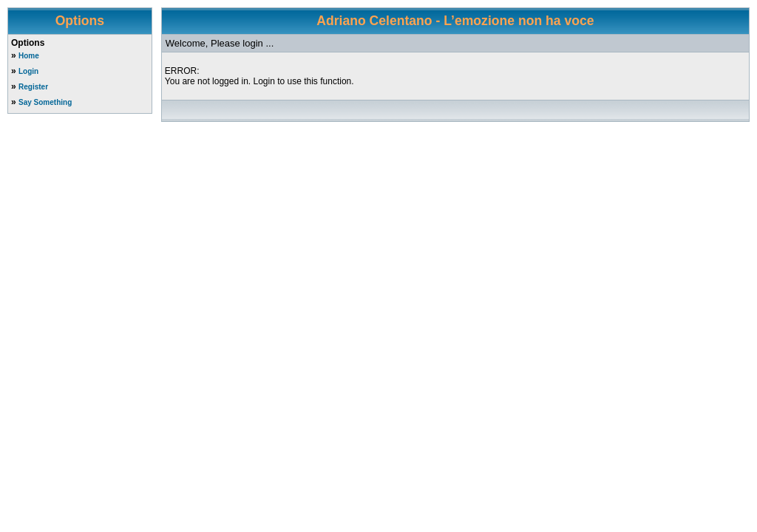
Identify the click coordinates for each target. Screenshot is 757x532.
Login (28, 71)
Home (29, 56)
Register (33, 87)
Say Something (45, 102)
